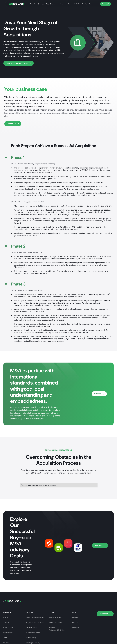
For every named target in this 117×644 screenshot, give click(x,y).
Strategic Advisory (33, 643)
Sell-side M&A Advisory (35, 617)
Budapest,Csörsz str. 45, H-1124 (57, 629)
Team (70, 4)
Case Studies (51, 4)
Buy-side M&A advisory (35, 622)
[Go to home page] (12, 601)
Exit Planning (31, 638)
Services (41, 4)
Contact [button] (106, 4)
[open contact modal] (99, 394)
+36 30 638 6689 (55, 622)
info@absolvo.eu (55, 617)
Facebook (75, 628)
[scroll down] (19, 63)
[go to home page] (16, 4)
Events (84, 4)
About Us (32, 4)
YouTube (75, 622)
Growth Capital (32, 628)
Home (6, 617)
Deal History (62, 4)
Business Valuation (33, 633)
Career (91, 4)
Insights (77, 4)
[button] (13, 124)
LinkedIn (75, 617)
